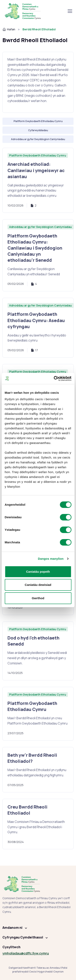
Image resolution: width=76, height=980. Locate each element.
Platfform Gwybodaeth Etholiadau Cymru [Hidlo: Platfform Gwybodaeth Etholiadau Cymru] (38, 121)
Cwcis (33, 972)
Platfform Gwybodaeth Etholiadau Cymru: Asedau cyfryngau (36, 320)
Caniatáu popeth (38, 572)
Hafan (9, 29)
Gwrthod (38, 598)
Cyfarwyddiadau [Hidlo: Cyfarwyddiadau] (38, 130)
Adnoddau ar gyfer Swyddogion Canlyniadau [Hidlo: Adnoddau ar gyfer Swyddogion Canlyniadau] (38, 139)
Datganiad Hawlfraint (22, 968)
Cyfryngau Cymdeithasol (23, 937)
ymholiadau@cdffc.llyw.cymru (26, 953)
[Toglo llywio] (70, 11)
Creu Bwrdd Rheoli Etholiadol (27, 810)
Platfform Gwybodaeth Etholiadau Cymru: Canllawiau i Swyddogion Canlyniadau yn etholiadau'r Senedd (35, 248)
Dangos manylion (51, 559)
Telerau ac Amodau (48, 968)
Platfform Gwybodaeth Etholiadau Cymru (38, 155)
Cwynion (59, 972)
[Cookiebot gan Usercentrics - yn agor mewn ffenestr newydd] (54, 379)
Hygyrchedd (45, 972)
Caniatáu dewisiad (38, 585)
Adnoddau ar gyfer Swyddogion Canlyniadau (40, 227)
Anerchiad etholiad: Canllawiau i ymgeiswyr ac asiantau (36, 170)
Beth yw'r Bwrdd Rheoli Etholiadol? (32, 758)
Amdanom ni (12, 928)
